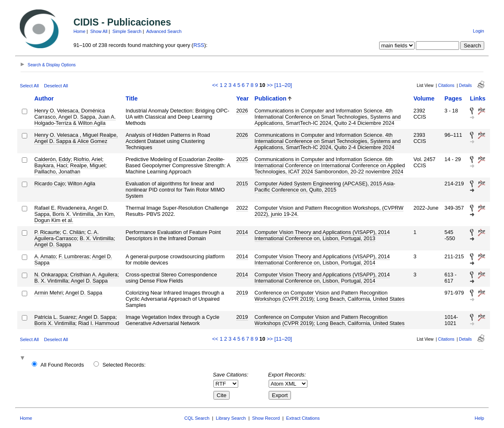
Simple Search (127, 31)
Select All (29, 86)
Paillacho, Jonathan (57, 172)
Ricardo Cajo (49, 184)
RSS (199, 45)
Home (79, 31)
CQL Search (197, 418)
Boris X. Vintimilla (55, 323)
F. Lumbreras (74, 256)
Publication (271, 98)
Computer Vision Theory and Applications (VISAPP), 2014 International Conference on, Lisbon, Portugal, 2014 (322, 260)
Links (478, 98)
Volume (424, 98)
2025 (242, 159)
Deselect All (56, 86)
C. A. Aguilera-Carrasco (66, 235)
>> (270, 85)
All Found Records (62, 365)
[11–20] (283, 85)
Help (479, 418)
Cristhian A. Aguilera (94, 275)
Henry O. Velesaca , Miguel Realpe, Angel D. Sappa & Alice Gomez (76, 138)
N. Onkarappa (51, 275)
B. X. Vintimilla (96, 238)
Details (465, 85)
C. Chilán (74, 232)
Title (132, 98)
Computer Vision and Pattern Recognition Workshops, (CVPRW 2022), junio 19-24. (329, 211)
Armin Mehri (48, 293)
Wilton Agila (81, 184)
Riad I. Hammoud (99, 323)
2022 (242, 208)
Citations (446, 85)
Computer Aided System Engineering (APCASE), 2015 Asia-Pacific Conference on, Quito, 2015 (325, 187)
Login (478, 31)
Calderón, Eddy (52, 159)
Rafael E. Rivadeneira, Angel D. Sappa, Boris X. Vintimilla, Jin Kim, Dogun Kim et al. (75, 214)
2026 (242, 111)
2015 (242, 184)
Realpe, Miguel (88, 165)
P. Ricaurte (47, 232)
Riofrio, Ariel (88, 159)
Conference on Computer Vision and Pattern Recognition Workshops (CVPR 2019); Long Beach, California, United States (330, 296)
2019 (242, 293)
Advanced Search (164, 31)
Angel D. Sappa (53, 244)
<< (215, 85)
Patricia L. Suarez (55, 317)
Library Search (231, 418)
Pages (453, 98)
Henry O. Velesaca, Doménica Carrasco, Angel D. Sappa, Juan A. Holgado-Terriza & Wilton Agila (75, 117)
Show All (99, 31)
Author (44, 98)
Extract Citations (303, 418)
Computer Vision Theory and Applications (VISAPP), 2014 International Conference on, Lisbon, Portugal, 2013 (322, 235)
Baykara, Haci (51, 165)
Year (242, 98)
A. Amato (45, 256)
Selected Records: (124, 365)
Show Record (266, 418)
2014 (242, 232)
